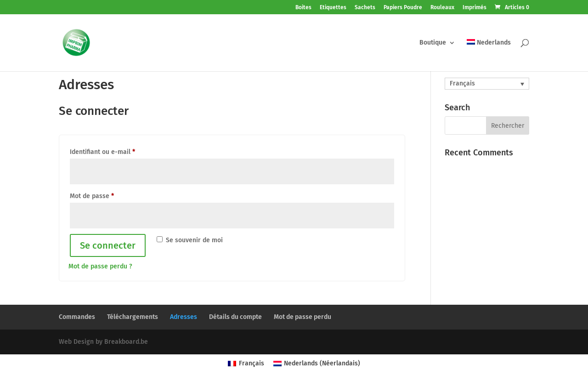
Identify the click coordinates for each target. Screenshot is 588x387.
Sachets (365, 8)
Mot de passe (92, 196)
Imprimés (475, 8)
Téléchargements (133, 317)
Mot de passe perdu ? (100, 266)
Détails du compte (235, 317)
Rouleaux (442, 8)
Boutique (433, 43)
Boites (303, 8)
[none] (487, 84)
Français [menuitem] (462, 83)
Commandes (77, 317)
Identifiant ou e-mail (102, 152)
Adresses (184, 317)
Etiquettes (333, 8)
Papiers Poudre (403, 8)
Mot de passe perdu (302, 317)
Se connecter (108, 245)
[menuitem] (489, 55)
